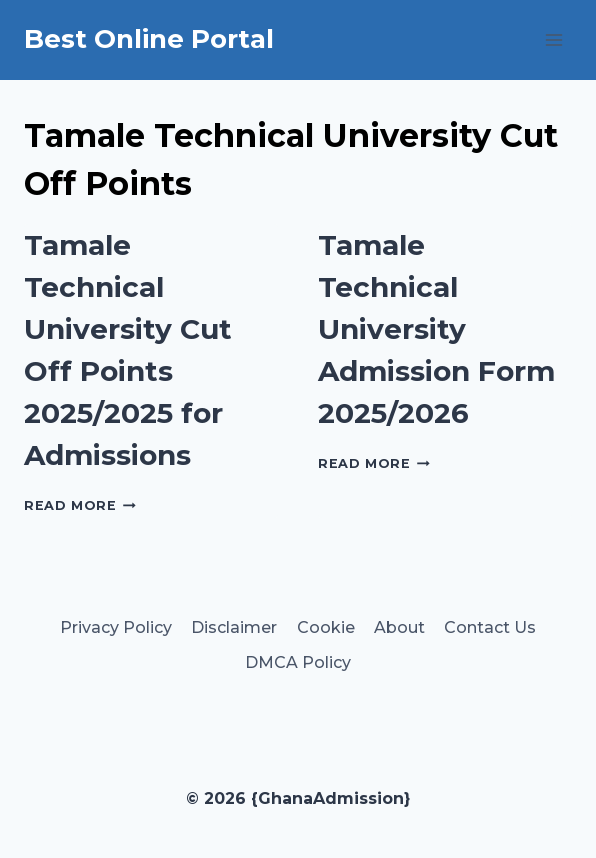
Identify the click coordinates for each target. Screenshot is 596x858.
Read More (80, 505)
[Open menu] (553, 39)
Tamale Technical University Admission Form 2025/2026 (436, 329)
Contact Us (490, 627)
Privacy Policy (116, 627)
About (399, 627)
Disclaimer (234, 627)
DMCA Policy (298, 662)
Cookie (326, 627)
